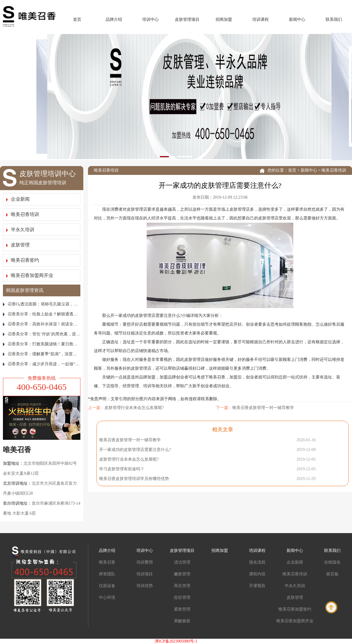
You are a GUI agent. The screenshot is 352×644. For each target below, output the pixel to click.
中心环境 (107, 597)
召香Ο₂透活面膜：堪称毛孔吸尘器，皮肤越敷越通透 (42, 304)
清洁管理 (182, 562)
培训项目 (145, 574)
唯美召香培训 (23, 214)
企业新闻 (18, 199)
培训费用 (145, 562)
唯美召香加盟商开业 (30, 275)
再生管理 (182, 586)
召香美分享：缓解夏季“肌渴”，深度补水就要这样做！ (42, 354)
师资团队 (107, 574)
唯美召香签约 (23, 260)
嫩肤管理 (182, 574)
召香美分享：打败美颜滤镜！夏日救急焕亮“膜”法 (42, 344)
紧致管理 (182, 609)
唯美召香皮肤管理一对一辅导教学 (263, 408)
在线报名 (332, 562)
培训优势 (145, 586)
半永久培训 (20, 230)
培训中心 (150, 20)
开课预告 (257, 586)
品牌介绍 (114, 20)
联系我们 (334, 20)
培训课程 (260, 20)
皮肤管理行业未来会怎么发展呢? (134, 408)
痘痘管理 (182, 597)
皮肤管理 (18, 245)
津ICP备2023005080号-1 (176, 641)
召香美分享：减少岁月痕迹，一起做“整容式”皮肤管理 (42, 364)
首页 (77, 20)
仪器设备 (107, 586)
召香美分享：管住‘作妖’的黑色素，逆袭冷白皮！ (42, 334)
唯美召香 (107, 562)
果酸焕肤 (182, 621)
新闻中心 (297, 20)
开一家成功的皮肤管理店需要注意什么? (135, 450)
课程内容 (257, 574)
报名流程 (257, 562)
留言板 (332, 574)
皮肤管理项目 (187, 20)
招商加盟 (224, 20)
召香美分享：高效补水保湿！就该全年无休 (42, 324)
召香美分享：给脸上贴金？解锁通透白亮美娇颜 (42, 314)
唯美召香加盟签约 (295, 609)
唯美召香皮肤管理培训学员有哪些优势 (134, 479)
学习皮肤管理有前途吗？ (122, 469)
